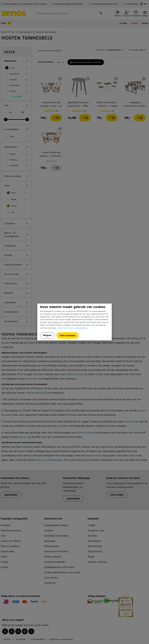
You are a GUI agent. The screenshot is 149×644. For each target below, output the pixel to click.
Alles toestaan (68, 335)
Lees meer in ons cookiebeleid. (72, 328)
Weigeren (47, 335)
